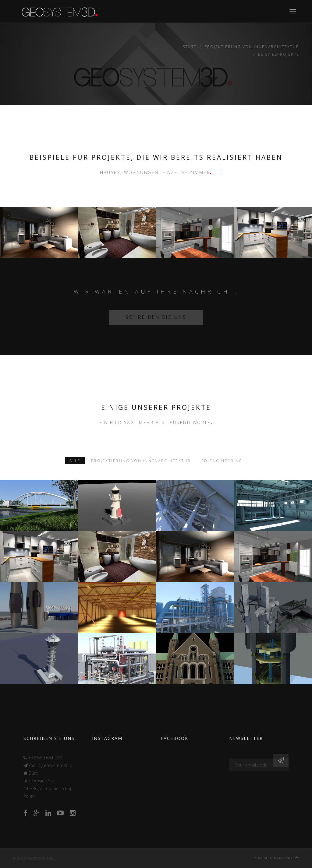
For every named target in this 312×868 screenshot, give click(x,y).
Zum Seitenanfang (277, 857)
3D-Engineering (222, 461)
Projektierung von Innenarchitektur (252, 47)
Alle (75, 461)
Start (190, 47)
